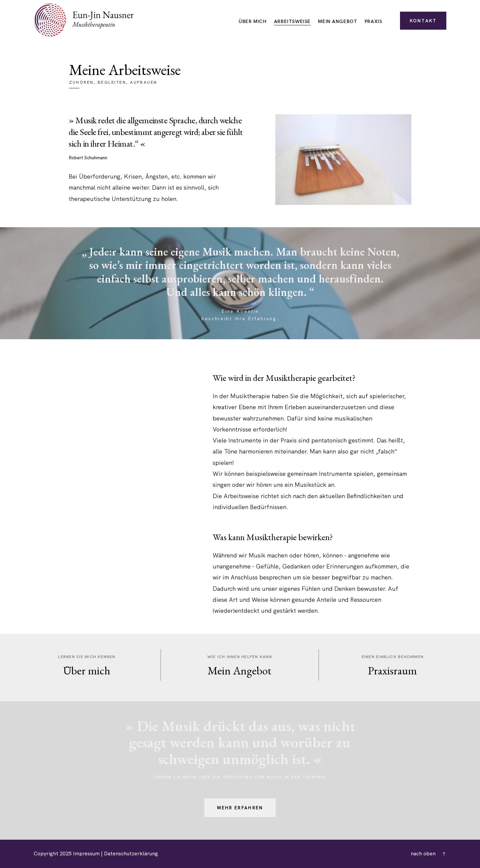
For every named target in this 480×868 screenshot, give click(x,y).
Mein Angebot (337, 22)
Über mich (252, 22)
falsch (386, 451)
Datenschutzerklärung (131, 854)
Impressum (86, 854)
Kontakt (423, 21)
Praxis (373, 22)
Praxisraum (392, 670)
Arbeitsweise (292, 22)
